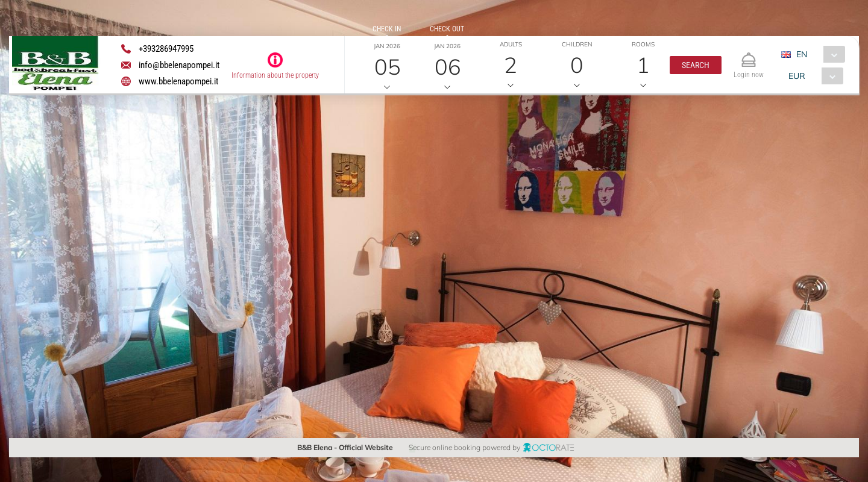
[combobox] (818, 54)
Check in (387, 29)
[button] (696, 65)
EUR (797, 76)
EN (802, 54)
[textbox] (99, 190)
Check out (447, 29)
